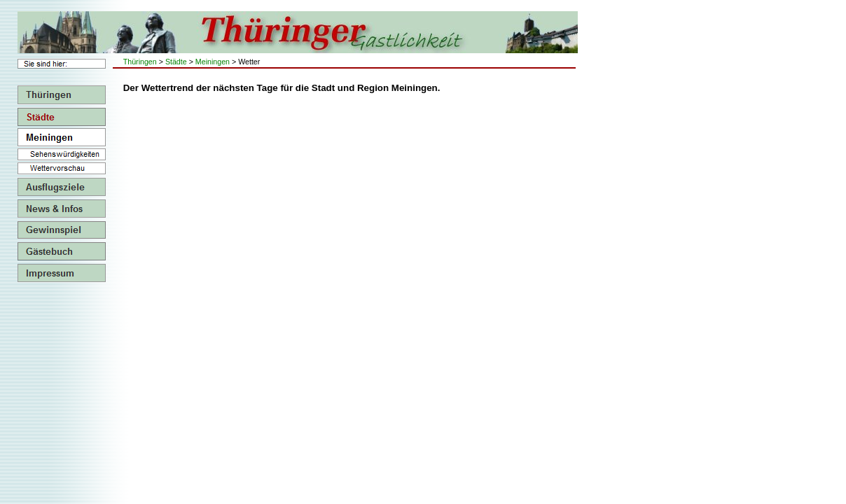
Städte (176, 62)
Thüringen (140, 62)
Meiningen (213, 62)
